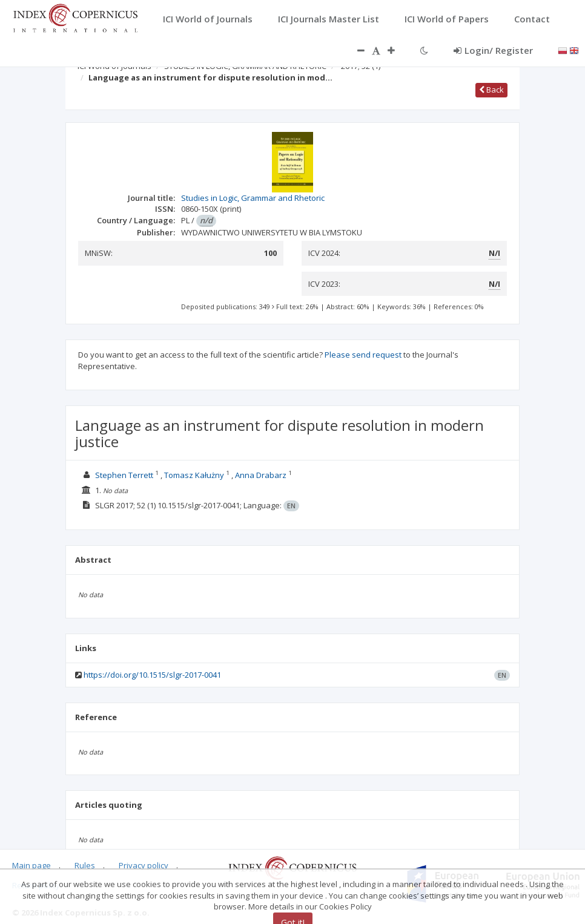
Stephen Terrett (124, 475)
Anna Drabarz (261, 475)
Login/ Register (493, 50)
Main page (31, 865)
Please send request (363, 355)
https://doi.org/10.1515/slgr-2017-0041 (152, 675)
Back (491, 90)
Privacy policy (144, 865)
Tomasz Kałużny (194, 475)
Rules (85, 865)
